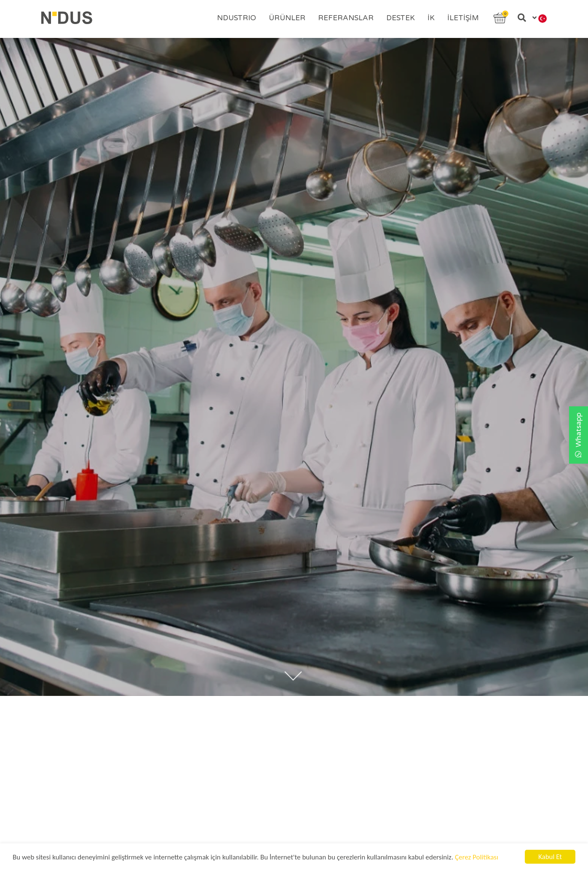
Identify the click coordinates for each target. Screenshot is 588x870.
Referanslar (346, 18)
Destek (401, 18)
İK (431, 18)
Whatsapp (579, 435)
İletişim (463, 18)
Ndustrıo (237, 18)
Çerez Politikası (477, 858)
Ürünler (287, 18)
